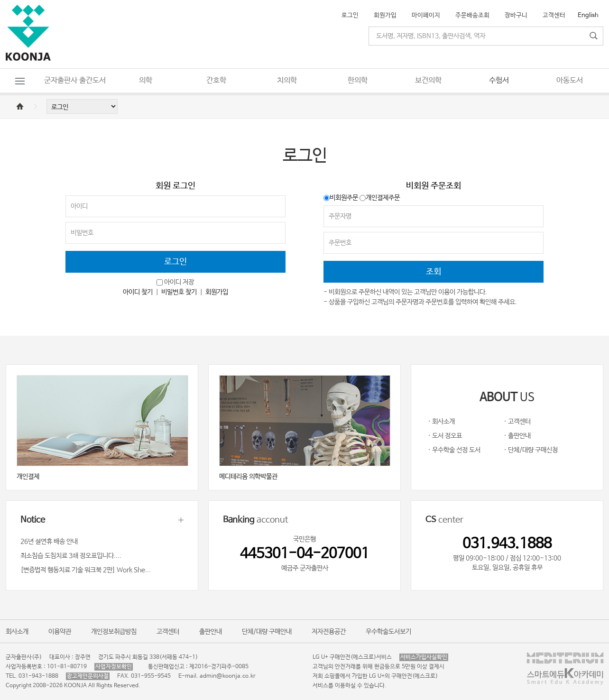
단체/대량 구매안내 (267, 632)
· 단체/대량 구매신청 (531, 450)
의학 (146, 80)
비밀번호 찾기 (179, 292)
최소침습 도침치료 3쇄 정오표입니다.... (71, 556)
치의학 (287, 80)
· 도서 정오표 (445, 436)
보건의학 (428, 80)
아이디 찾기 (138, 292)
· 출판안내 (517, 436)
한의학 (358, 80)
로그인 (350, 15)
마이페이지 (426, 15)
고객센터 (554, 15)
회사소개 (17, 632)
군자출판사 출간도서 (75, 80)
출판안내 (211, 632)
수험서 (499, 80)
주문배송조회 (472, 15)
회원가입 (385, 15)
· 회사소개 (441, 422)
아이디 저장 (179, 282)
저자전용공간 (329, 632)
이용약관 (60, 632)
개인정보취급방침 (114, 632)
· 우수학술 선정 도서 (454, 450)
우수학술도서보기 (388, 632)
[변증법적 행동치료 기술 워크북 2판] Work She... (86, 570)
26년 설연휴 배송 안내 (49, 542)
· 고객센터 (517, 422)
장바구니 (516, 15)
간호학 (216, 80)
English (588, 15)
